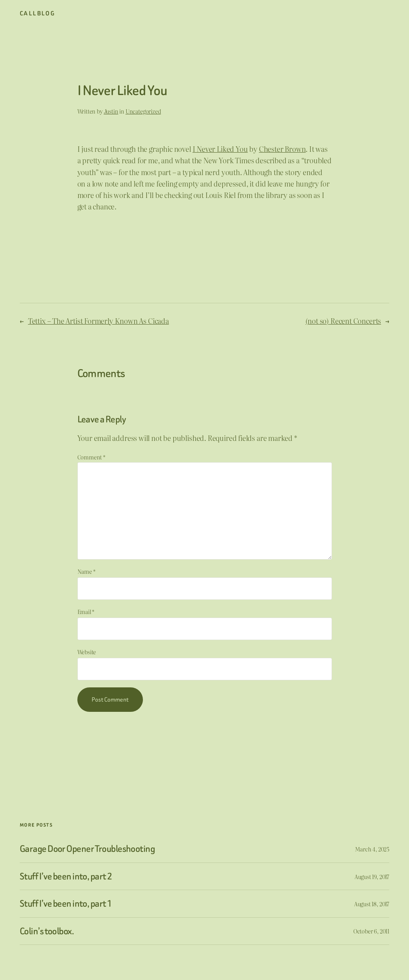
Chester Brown (282, 149)
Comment (91, 457)
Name (86, 571)
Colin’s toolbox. (47, 931)
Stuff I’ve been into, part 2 (66, 876)
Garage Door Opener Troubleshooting (87, 849)
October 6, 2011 (371, 931)
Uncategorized (143, 111)
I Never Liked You (220, 149)
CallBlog (38, 13)
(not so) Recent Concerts (343, 321)
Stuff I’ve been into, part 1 (66, 903)
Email (86, 611)
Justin (111, 111)
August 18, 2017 (372, 904)
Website (87, 652)
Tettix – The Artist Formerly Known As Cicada (98, 321)
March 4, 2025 (372, 849)
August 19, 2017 (372, 876)
